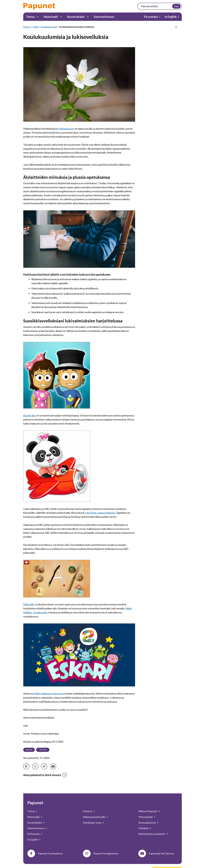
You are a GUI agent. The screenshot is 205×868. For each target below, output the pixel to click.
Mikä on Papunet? (148, 811)
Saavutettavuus (104, 17)
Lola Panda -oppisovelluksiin (100, 513)
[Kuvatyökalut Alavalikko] (88, 17)
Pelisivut (88, 811)
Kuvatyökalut (76, 17)
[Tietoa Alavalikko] (38, 17)
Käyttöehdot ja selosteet (152, 834)
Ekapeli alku (30, 415)
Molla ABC (29, 604)
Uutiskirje (144, 828)
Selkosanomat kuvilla (94, 817)
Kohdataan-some (92, 823)
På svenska (151, 17)
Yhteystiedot (146, 817)
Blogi (29, 750)
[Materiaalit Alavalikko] (61, 17)
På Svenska (33, 834)
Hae (176, 6)
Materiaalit (51, 17)
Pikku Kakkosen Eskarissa (49, 694)
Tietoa (30, 17)
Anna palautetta (147, 823)
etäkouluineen (66, 128)
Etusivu (27, 27)
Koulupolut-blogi (49, 27)
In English (171, 17)
